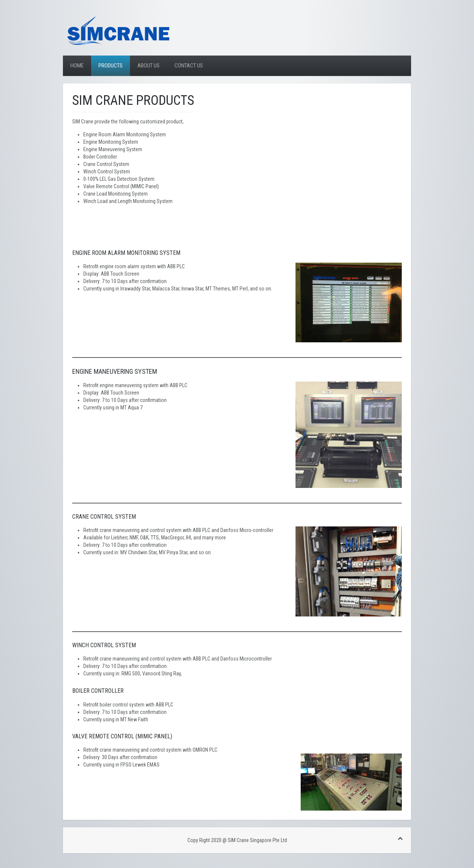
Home (77, 66)
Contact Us (189, 66)
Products (111, 66)
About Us (148, 66)
